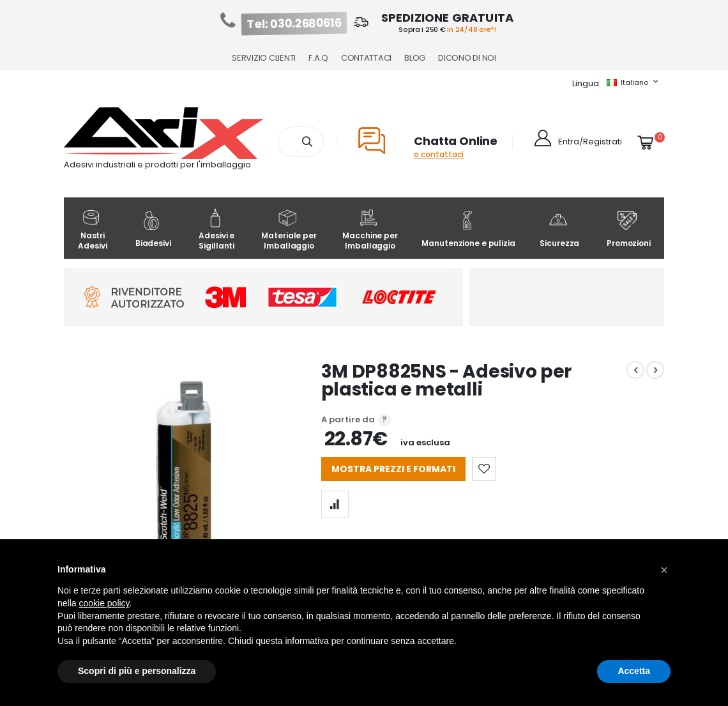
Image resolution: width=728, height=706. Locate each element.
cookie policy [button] (104, 603)
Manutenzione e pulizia (468, 230)
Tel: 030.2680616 (294, 24)
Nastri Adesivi (92, 230)
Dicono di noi (467, 58)
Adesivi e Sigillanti (216, 230)
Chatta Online (456, 141)
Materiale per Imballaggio (289, 230)
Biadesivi (153, 230)
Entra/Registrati (590, 142)
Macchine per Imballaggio (370, 230)
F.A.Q (318, 58)
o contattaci (439, 154)
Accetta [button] (634, 671)
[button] (664, 570)
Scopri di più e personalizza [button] (137, 671)
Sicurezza (559, 230)
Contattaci (366, 58)
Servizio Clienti (264, 58)
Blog (415, 58)
